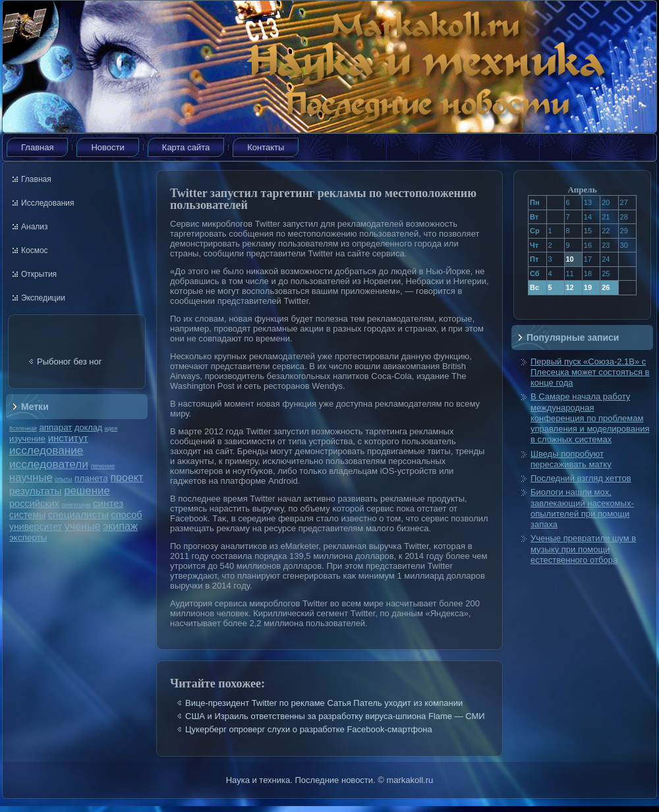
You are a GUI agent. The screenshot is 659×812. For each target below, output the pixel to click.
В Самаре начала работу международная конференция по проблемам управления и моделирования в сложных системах (590, 418)
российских (34, 504)
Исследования (47, 203)
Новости (107, 147)
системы (27, 515)
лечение (103, 466)
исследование (46, 450)
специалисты (78, 514)
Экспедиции (43, 298)
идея (111, 428)
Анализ (35, 227)
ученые (82, 526)
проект (127, 477)
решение (87, 491)
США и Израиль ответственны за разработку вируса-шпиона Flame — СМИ (335, 716)
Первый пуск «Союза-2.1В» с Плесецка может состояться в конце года (590, 372)
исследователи (49, 464)
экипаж (120, 526)
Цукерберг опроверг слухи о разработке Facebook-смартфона (309, 729)
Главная (37, 147)
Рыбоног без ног (69, 362)
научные (31, 478)
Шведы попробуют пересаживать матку (571, 459)
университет (36, 527)
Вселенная (23, 428)
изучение (27, 439)
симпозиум (76, 505)
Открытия (39, 274)
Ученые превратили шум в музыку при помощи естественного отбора (583, 549)
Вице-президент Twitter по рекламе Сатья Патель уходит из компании (324, 703)
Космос (35, 250)
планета (91, 478)
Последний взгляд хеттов (581, 478)
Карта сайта (186, 147)
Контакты (266, 147)
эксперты (28, 537)
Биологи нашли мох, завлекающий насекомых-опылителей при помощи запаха (582, 508)
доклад (88, 427)
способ (126, 515)
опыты (63, 479)
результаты (36, 491)
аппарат (55, 427)
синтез (108, 503)
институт (68, 438)
